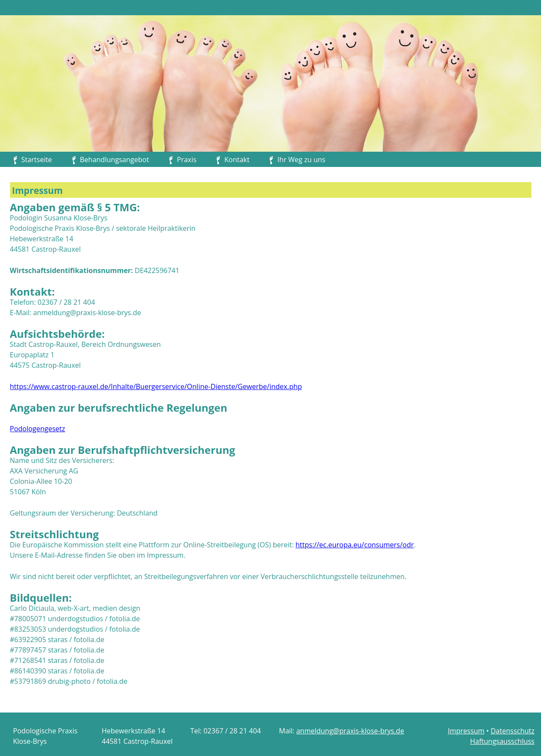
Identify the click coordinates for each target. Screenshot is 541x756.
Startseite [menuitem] (37, 160)
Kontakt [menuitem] (237, 160)
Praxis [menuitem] (187, 160)
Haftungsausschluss (502, 741)
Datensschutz (513, 731)
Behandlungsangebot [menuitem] (115, 160)
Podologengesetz (38, 429)
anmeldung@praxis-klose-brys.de (350, 731)
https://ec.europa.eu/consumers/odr (355, 545)
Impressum (466, 731)
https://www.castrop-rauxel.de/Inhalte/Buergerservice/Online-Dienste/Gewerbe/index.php (156, 386)
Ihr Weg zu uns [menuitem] (301, 160)
